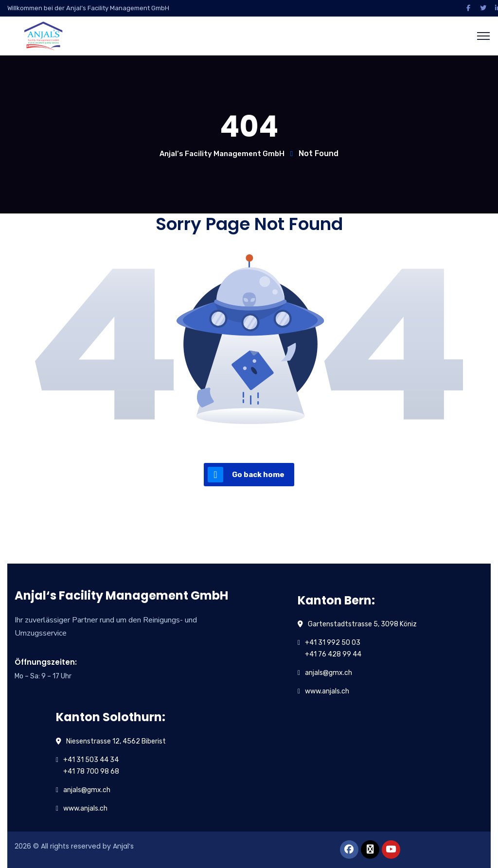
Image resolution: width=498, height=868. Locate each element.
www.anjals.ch (327, 691)
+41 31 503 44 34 (91, 760)
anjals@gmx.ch (329, 673)
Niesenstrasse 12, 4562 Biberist (116, 741)
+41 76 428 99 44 (333, 654)
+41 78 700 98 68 (91, 771)
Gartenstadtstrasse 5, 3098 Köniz (362, 624)
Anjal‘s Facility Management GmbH (222, 153)
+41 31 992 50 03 (333, 643)
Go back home (246, 475)
